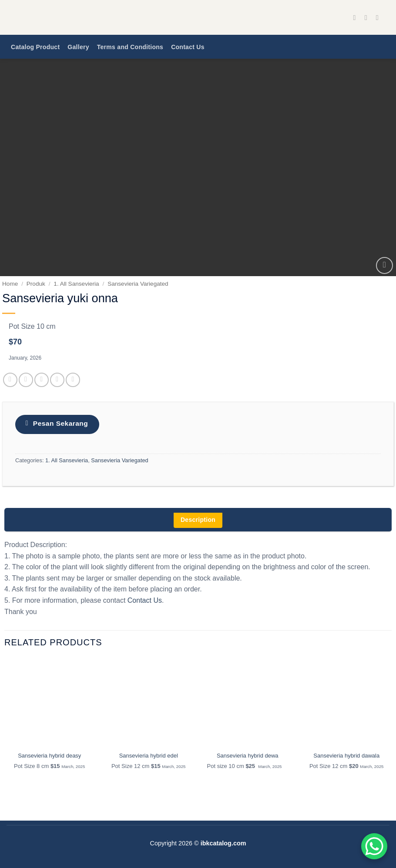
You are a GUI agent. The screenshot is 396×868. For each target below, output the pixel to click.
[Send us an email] (379, 17)
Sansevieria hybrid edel (149, 756)
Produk (36, 284)
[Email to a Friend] (42, 380)
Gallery (78, 47)
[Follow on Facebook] (357, 17)
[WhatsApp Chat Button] (374, 846)
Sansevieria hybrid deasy (49, 756)
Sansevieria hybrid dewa (248, 756)
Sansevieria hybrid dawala (346, 756)
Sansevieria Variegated (138, 284)
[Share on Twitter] (26, 380)
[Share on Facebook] (10, 380)
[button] (384, 265)
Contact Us (188, 47)
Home (10, 284)
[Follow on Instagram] (368, 17)
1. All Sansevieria (76, 284)
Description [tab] (198, 520)
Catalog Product (35, 47)
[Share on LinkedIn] (73, 380)
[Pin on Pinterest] (57, 380)
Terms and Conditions (130, 47)
